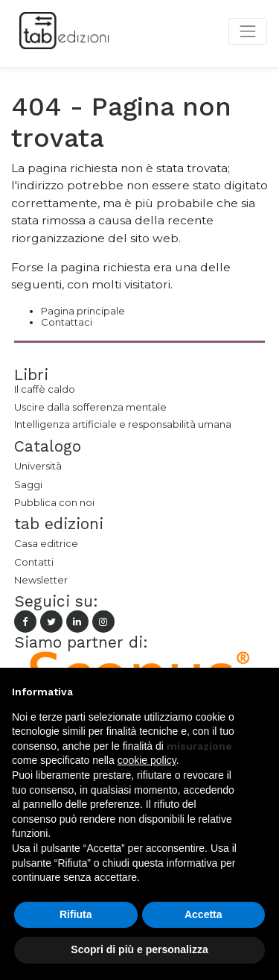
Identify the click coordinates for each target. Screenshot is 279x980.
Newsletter (41, 580)
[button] (260, 692)
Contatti (34, 562)
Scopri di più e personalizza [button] (139, 949)
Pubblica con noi (54, 502)
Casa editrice (46, 543)
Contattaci (67, 322)
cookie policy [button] (147, 760)
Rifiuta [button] (76, 914)
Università (38, 466)
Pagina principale (83, 311)
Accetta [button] (203, 914)
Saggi (28, 484)
